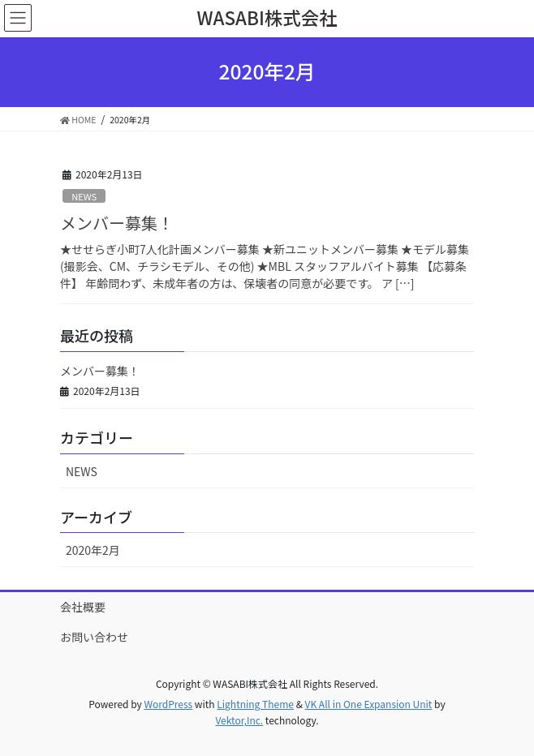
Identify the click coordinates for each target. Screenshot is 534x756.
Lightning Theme (255, 704)
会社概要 (83, 607)
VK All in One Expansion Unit (369, 704)
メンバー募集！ (117, 223)
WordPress (168, 704)
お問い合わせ (94, 637)
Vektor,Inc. (239, 720)
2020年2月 (93, 550)
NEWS (84, 196)
